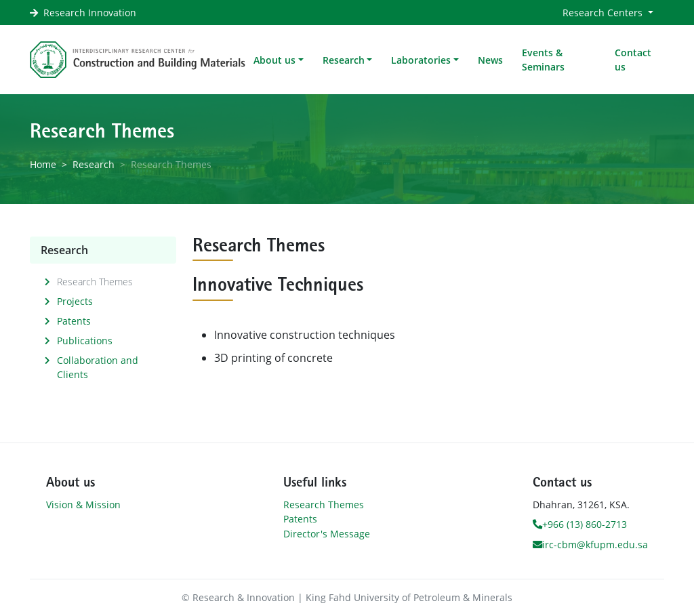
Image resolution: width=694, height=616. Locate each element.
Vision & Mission (83, 505)
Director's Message (327, 534)
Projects (75, 301)
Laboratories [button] (421, 60)
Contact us (633, 60)
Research (94, 164)
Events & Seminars (543, 60)
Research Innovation (90, 13)
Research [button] (344, 60)
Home (43, 164)
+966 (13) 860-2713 (580, 524)
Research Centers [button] (604, 13)
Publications (85, 341)
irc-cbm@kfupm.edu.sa (590, 545)
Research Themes (95, 282)
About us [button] (274, 60)
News (490, 60)
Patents (74, 321)
